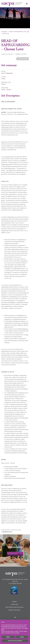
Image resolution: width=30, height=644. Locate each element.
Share (25, 32)
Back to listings (23, 59)
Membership (13, 554)
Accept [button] (22, 637)
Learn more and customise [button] (15, 641)
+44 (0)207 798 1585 (16, 583)
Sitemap (14, 601)
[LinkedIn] (15, 617)
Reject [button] (8, 637)
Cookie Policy (14, 604)
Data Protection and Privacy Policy (14, 607)
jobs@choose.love (7, 532)
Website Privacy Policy (14, 610)
